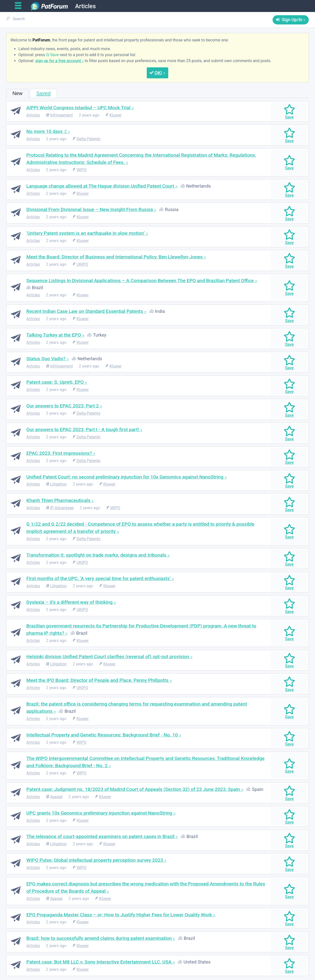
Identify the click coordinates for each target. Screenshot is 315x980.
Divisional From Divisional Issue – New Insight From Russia (90, 209)
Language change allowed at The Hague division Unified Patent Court (100, 186)
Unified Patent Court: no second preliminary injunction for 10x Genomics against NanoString (125, 477)
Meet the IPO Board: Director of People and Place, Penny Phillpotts (97, 680)
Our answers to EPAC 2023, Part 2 (63, 406)
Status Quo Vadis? (46, 359)
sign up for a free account (58, 61)
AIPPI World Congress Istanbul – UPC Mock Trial (79, 108)
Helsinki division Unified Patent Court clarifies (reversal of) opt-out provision (108, 657)
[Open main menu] (20, 6)
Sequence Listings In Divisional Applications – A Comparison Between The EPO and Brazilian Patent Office (140, 281)
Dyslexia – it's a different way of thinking (70, 602)
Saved (44, 93)
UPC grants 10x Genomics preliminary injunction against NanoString (99, 813)
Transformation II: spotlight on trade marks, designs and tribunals (96, 555)
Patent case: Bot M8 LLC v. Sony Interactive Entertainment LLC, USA (99, 962)
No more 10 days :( (47, 131)
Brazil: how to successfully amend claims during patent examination (99, 938)
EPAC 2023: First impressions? (59, 453)
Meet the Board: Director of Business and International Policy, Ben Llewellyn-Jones (115, 257)
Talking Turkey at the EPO (54, 335)
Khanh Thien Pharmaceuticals (58, 500)
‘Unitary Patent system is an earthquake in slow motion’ (86, 233)
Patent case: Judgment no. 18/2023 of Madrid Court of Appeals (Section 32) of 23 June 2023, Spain (133, 789)
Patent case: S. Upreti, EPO (55, 382)
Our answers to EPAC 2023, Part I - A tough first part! (83, 429)
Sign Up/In (292, 20)
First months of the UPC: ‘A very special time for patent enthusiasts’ (99, 578)
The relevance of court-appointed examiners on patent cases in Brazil (101, 836)
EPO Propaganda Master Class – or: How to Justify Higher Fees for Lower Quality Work (119, 915)
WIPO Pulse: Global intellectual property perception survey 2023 (95, 860)
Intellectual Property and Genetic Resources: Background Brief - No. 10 (102, 735)
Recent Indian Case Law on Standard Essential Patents (85, 311)
